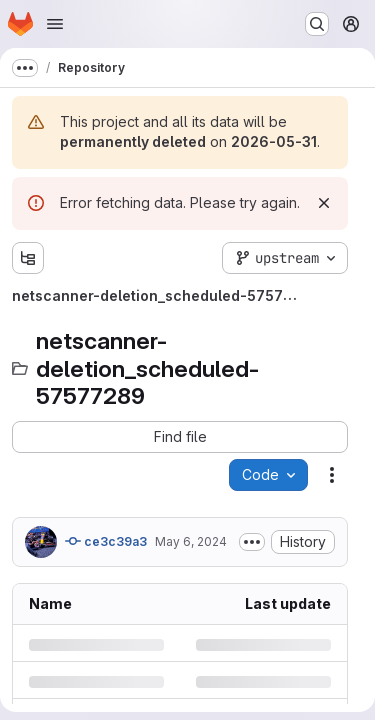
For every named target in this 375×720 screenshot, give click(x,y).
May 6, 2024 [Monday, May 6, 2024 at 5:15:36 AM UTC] (191, 541)
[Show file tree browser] (28, 258)
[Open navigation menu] (55, 24)
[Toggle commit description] (252, 542)
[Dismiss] (324, 203)
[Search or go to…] (317, 24)
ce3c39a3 (106, 541)
